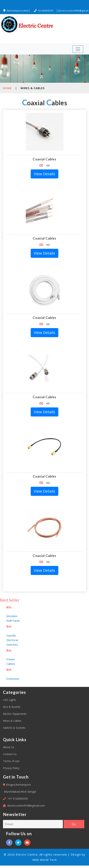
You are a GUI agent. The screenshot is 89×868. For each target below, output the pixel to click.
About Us (9, 747)
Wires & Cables (12, 721)
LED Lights (10, 700)
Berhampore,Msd (16, 11)
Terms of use (11, 761)
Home (7, 88)
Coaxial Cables (44, 159)
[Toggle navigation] (78, 49)
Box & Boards (12, 707)
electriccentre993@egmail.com (26, 806)
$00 (9, 611)
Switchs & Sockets (14, 728)
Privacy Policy (11, 768)
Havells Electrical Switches (12, 644)
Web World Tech (44, 860)
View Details (44, 174)
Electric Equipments (15, 714)
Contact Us (10, 754)
